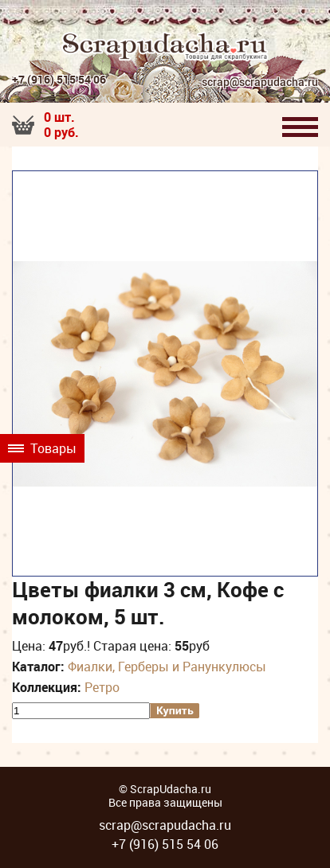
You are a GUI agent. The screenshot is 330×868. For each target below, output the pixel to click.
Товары (42, 448)
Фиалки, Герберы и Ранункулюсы (167, 667)
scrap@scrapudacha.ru (260, 82)
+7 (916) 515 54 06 (59, 79)
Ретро (102, 687)
